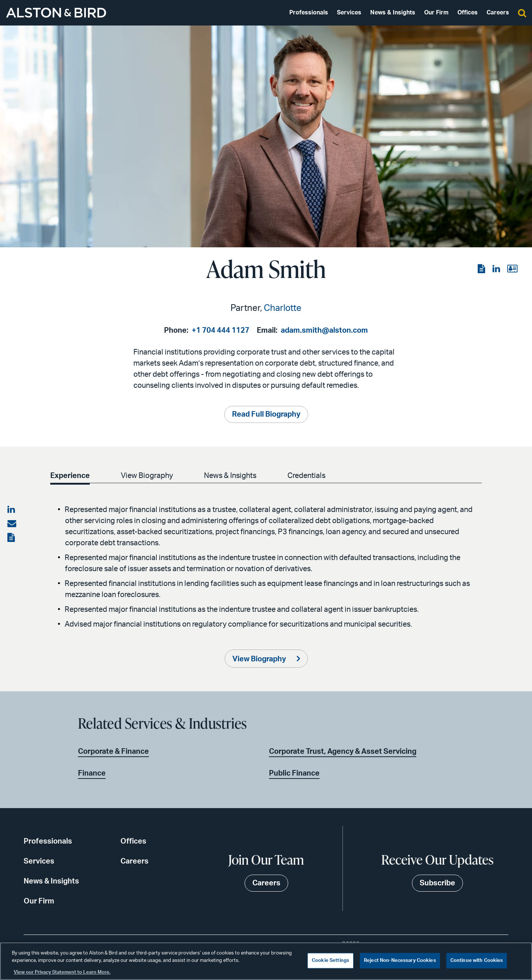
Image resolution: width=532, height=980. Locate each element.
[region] (266, 961)
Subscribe (437, 883)
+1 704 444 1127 (221, 330)
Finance (92, 773)
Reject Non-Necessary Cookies (400, 961)
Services (349, 13)
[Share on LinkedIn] (12, 510)
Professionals (309, 13)
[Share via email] (12, 524)
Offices (468, 13)
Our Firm (436, 13)
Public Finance (294, 773)
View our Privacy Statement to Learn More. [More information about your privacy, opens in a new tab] (62, 972)
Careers (498, 13)
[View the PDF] (482, 269)
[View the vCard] (512, 269)
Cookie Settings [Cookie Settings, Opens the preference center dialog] (330, 961)
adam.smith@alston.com (324, 330)
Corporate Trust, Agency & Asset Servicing (343, 752)
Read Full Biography (266, 414)
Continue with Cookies (477, 961)
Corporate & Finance (113, 752)
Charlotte (283, 308)
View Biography (147, 476)
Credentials (306, 476)
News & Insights (393, 13)
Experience (70, 476)
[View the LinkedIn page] (497, 269)
